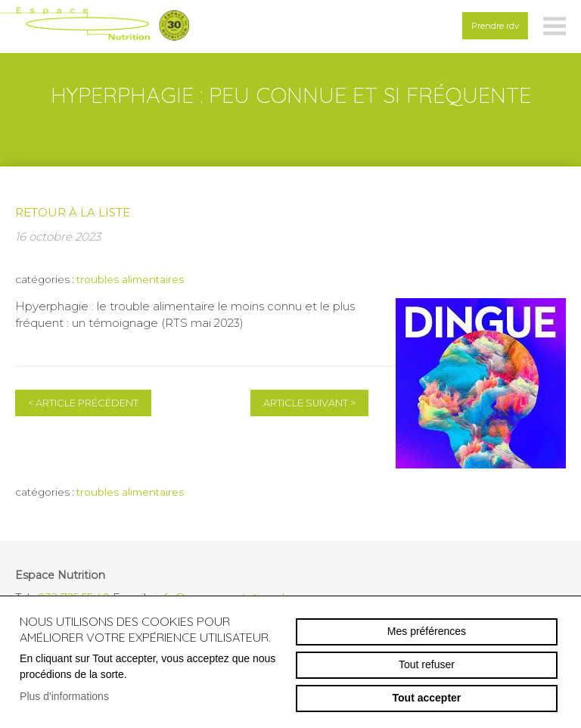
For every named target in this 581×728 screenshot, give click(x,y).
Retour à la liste (73, 212)
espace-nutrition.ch (95, 26)
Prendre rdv (495, 26)
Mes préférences (427, 631)
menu (555, 26)
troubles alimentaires (130, 279)
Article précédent (83, 403)
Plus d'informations (64, 696)
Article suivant (309, 403)
